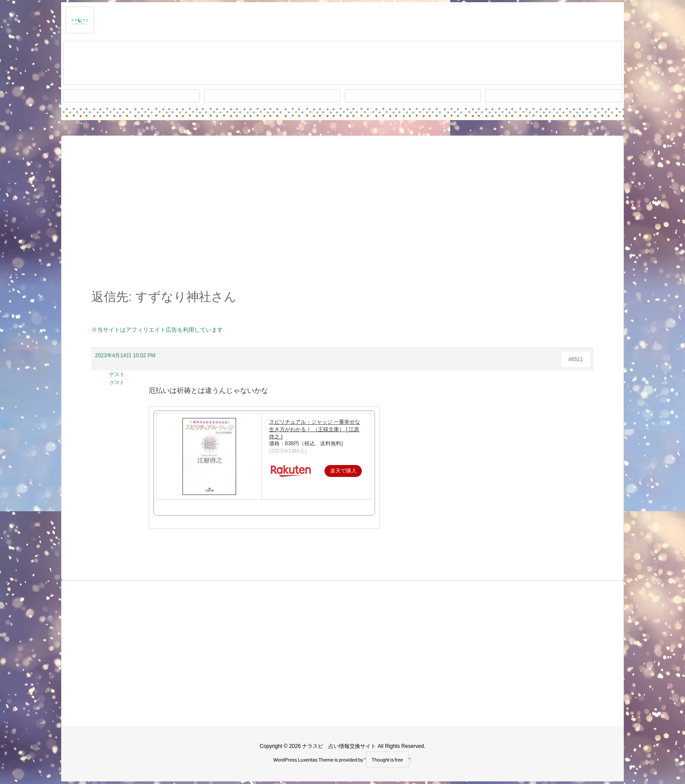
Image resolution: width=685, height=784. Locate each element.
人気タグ (413, 96)
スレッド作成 (342, 63)
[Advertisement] (342, 217)
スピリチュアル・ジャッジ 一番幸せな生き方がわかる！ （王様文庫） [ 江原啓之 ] (315, 429)
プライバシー (554, 96)
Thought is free (387, 760)
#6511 (576, 359)
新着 (131, 96)
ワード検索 (272, 96)
